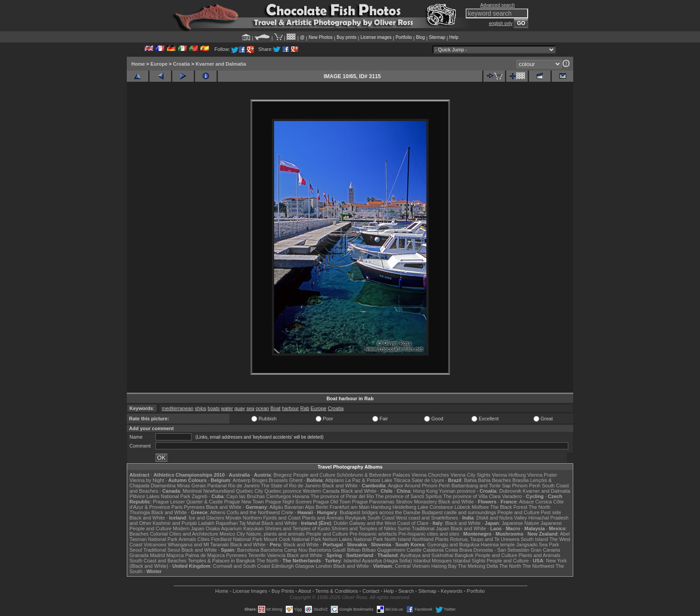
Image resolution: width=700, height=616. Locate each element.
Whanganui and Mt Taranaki (198, 545)
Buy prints (346, 37)
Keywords (451, 591)
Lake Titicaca (396, 480)
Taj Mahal (250, 523)
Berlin (322, 507)
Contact (371, 591)
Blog (421, 37)
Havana (301, 496)
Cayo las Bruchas (246, 496)
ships (200, 408)
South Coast (381, 518)
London (324, 566)
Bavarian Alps (299, 507)
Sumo (404, 528)
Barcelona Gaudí (327, 550)
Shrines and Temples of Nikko (364, 528)
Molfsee (481, 507)
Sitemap (437, 37)
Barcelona (248, 550)
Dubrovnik (510, 491)
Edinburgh (283, 566)
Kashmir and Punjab (175, 523)
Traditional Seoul (162, 550)
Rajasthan (227, 523)
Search (406, 591)
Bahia (471, 480)
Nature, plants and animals (276, 534)
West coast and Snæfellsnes (427, 518)
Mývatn (233, 518)
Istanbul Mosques (433, 561)
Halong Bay (444, 566)
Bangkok (464, 555)
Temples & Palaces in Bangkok (222, 561)
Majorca (175, 555)
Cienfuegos (279, 496)
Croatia (182, 64)
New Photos (321, 37)
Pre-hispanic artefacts (373, 534)
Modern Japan (188, 528)
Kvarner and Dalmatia (221, 64)
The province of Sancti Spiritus (409, 496)
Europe (159, 64)
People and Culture (314, 475)
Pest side (551, 512)
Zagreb (199, 496)
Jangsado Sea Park (537, 545)
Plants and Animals (323, 518)
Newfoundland (219, 491)
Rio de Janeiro (244, 486)
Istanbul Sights (469, 561)
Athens (217, 512)
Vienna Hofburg (509, 475)
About (305, 591)
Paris (177, 507)
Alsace (527, 502)
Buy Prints (283, 591)
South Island (535, 539)
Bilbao (354, 550)
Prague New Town (244, 502)
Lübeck (462, 507)
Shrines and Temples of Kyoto (297, 528)
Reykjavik (356, 518)
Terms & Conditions (336, 591)
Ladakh (206, 523)
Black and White (340, 486)
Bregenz (283, 475)
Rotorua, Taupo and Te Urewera (485, 539)
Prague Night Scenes (288, 502)
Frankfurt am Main (350, 507)
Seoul (136, 550)
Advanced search (498, 5)
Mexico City (232, 534)
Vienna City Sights (471, 475)
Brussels (278, 480)
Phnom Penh (526, 486)
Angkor (396, 486)
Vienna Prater (542, 475)
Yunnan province (457, 491)
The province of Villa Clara (472, 496)
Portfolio (404, 37)
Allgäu (276, 507)
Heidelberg (404, 507)
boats (214, 408)
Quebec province (283, 491)
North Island (398, 539)
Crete (287, 512)
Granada (139, 555)
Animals (187, 539)
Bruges (260, 480)
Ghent (296, 480)
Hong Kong (425, 491)
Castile (414, 550)
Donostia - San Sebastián (502, 550)
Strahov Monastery (416, 502)
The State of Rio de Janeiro (291, 486)
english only (501, 23)
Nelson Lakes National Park (353, 539)
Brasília (521, 480)
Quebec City (250, 491)
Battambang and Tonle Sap (481, 486)
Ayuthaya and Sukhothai (427, 555)
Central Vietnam (412, 566)
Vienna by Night (147, 480)
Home (138, 64)
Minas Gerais (191, 486)
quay (240, 408)
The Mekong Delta (478, 566)
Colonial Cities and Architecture (184, 534)
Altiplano (334, 480)
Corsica (544, 502)
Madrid (158, 555)
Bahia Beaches (495, 480)
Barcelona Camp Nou (284, 550)
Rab (304, 408)
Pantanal (217, 486)
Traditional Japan (430, 528)
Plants (442, 539)
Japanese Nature (521, 523)
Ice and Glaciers (206, 518)
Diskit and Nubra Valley (502, 518)
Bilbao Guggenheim (384, 550)
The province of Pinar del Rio (342, 496)
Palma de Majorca (205, 555)
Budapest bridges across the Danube (380, 512)
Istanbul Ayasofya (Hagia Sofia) (377, 561)
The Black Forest (509, 507)
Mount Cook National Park (292, 539)
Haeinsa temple (498, 545)
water (227, 408)
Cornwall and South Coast (242, 566)
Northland (423, 539)
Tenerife (257, 555)
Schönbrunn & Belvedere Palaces (373, 475)
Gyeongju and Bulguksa (453, 545)
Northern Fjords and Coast (272, 518)
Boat (276, 408)
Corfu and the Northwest (253, 512)
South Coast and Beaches (158, 561)
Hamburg (381, 507)
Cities (204, 539)
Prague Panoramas (373, 502)
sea (250, 408)
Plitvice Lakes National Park (160, 496)
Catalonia (433, 550)
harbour (290, 408)
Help (454, 37)
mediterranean (177, 408)
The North (540, 507)
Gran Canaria (545, 550)
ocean (262, 408)
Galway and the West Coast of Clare (389, 523)
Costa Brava (459, 550)
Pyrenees (194, 507)
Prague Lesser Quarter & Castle (188, 502)
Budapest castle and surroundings (459, 512)
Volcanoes (155, 545)
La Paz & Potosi (363, 480)
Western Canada (321, 491)
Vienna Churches (430, 475)
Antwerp (242, 480)
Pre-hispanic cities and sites (429, 534)
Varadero (512, 496)
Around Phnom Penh (427, 486)
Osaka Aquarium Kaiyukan (235, 528)
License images (376, 37)
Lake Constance (435, 507)
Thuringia (140, 512)
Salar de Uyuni (428, 480)
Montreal (192, 491)
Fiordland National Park (237, 539)
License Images (250, 591)
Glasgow (305, 566)
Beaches (139, 534)
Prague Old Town (332, 502)
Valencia (276, 555)
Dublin (341, 523)
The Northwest (538, 566)
